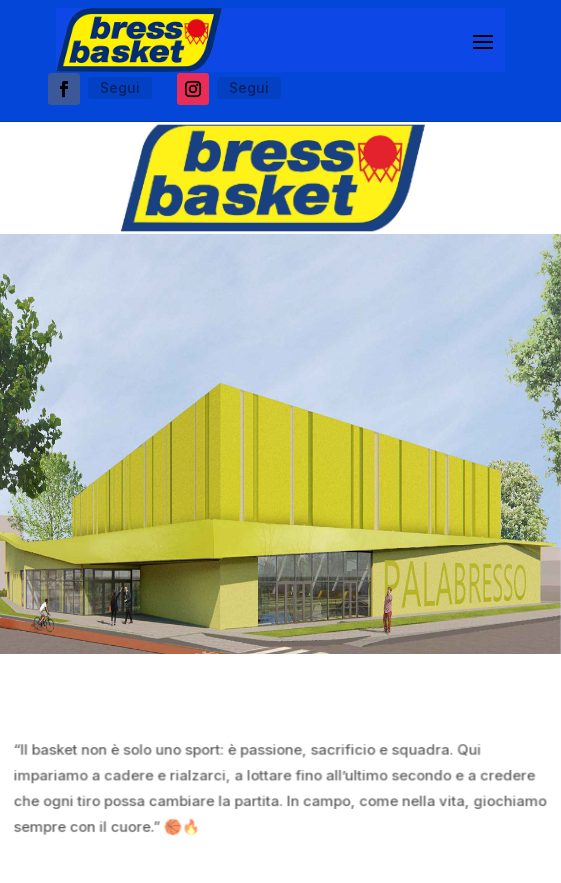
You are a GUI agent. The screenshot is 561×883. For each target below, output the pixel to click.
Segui (120, 87)
